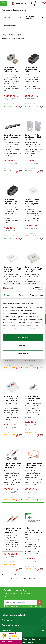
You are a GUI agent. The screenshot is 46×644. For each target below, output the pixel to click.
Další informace (11, 625)
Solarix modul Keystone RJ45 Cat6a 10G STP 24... (12, 70)
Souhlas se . (24, 606)
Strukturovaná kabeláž (31, 17)
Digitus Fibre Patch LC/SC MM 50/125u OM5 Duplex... (12, 466)
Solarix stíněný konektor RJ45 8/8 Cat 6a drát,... (33, 398)
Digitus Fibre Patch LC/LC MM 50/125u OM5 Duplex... (12, 530)
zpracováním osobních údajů (28, 606)
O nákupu (7, 620)
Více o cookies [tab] (37, 295)
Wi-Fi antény (8, 17)
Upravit (23, 346)
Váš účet (7, 630)
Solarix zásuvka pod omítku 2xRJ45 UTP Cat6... (33, 269)
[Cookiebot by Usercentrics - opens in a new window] (33, 288)
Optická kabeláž (10, 25)
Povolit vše (23, 338)
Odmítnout (23, 354)
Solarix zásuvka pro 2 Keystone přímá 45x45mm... (12, 398)
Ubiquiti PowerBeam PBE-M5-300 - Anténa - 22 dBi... (33, 531)
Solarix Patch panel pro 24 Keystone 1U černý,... (12, 137)
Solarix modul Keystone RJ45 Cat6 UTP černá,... (12, 202)
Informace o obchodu (14, 615)
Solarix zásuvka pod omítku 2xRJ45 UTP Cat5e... (12, 269)
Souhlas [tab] (8, 295)
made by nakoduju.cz (23, 642)
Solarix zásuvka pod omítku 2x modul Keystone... (33, 202)
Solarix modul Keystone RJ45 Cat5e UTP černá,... (33, 70)
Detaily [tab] (22, 295)
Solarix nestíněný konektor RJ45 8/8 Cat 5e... (33, 137)
